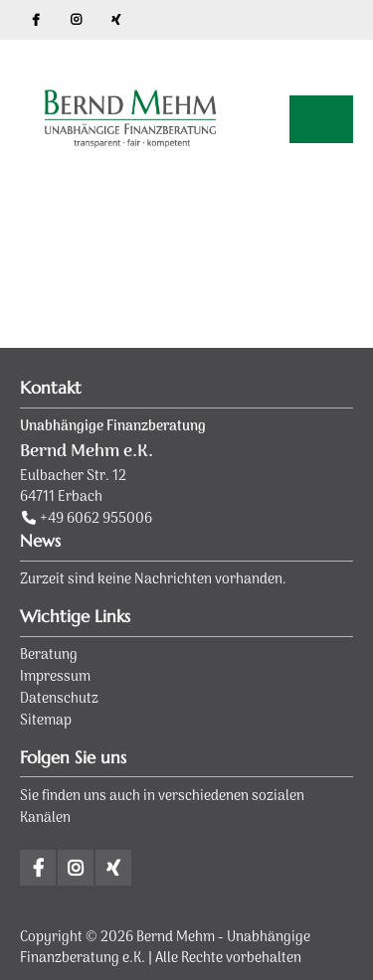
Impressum (55, 677)
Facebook (36, 20)
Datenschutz (59, 699)
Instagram (76, 20)
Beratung (49, 655)
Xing (115, 20)
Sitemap (46, 721)
